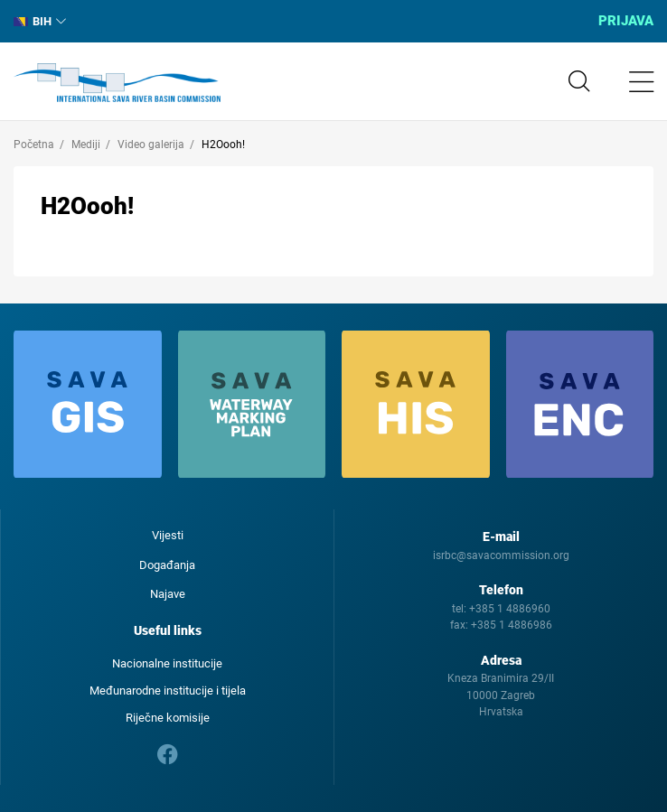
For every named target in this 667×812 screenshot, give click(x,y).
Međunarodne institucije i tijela (168, 691)
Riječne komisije (168, 718)
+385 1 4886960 (510, 609)
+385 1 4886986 (512, 625)
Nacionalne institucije (167, 663)
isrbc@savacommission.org (501, 555)
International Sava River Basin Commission (117, 83)
